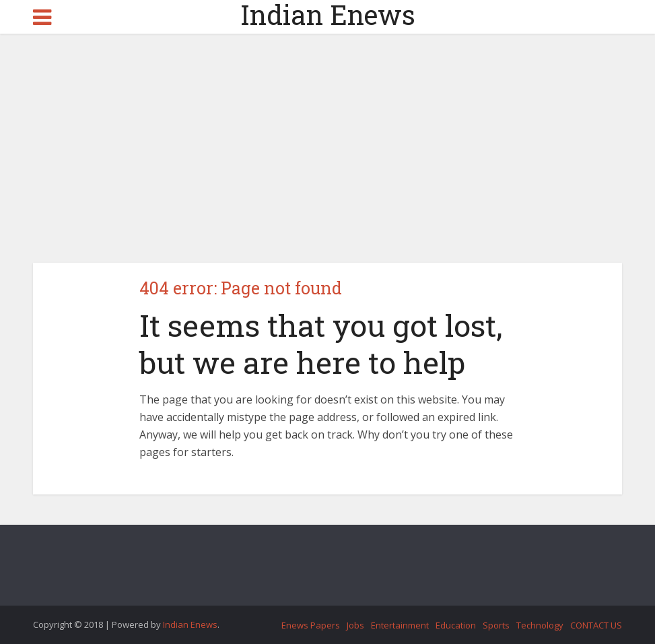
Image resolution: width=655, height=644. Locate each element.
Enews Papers (311, 625)
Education (456, 625)
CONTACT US (596, 625)
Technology (540, 625)
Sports (496, 625)
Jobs (355, 625)
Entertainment (400, 625)
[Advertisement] (328, 148)
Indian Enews (328, 15)
